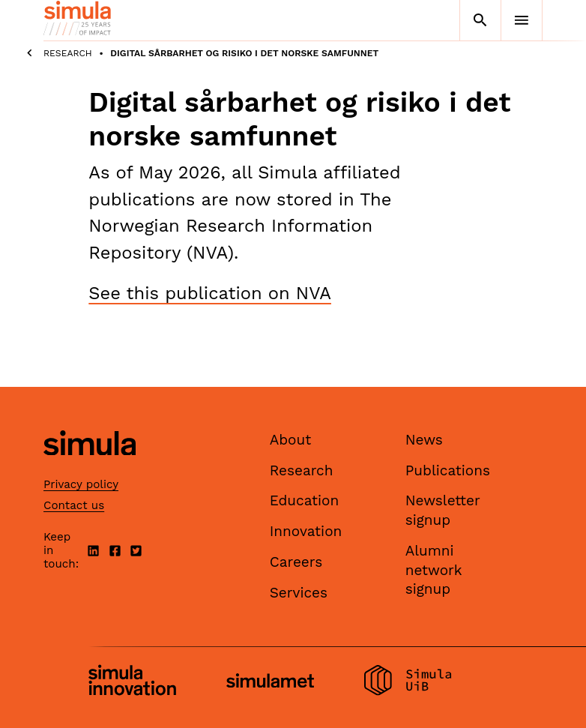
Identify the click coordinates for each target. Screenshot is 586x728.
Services (299, 593)
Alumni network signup (434, 570)
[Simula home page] (90, 468)
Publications (448, 470)
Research (68, 53)
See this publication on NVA (210, 293)
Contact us (74, 505)
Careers (296, 562)
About (291, 440)
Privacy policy (81, 484)
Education (305, 500)
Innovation (306, 531)
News (424, 440)
